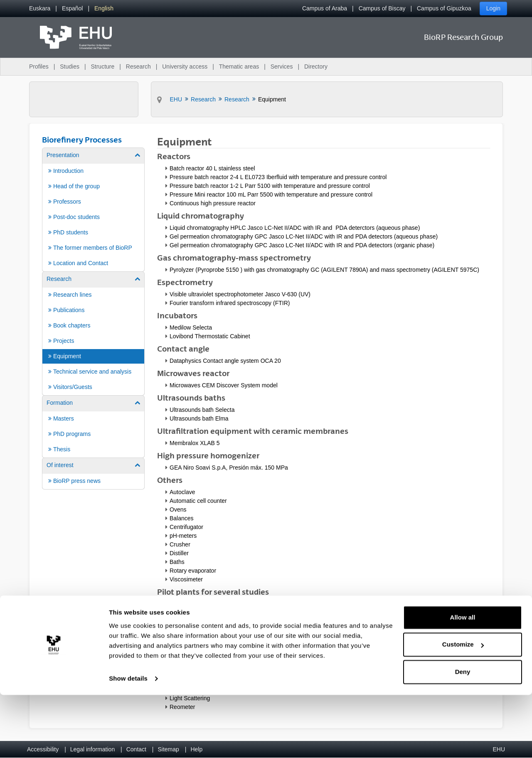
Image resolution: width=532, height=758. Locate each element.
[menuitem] (40, 9)
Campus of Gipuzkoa (444, 8)
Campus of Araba (325, 8)
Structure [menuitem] (102, 66)
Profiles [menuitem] (39, 66)
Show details (128, 742)
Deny (463, 735)
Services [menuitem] (282, 66)
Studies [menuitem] (70, 66)
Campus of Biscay (382, 8)
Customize (463, 708)
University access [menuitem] (185, 66)
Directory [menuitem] (316, 66)
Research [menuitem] (138, 66)
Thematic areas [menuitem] (239, 66)
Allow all (463, 680)
